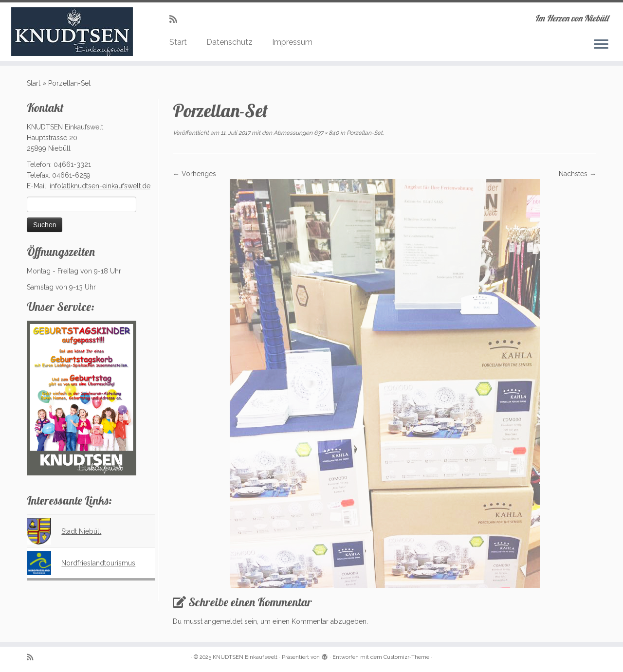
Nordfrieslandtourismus (98, 563)
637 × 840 (326, 133)
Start (178, 42)
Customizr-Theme (406, 657)
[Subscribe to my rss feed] (176, 19)
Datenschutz (229, 42)
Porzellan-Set (364, 133)
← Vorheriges (194, 174)
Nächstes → (577, 174)
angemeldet (223, 621)
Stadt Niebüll (81, 531)
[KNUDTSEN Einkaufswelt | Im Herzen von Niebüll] (72, 32)
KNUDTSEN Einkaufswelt (245, 657)
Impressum (292, 42)
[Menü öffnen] (601, 45)
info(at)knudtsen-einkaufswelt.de (100, 186)
